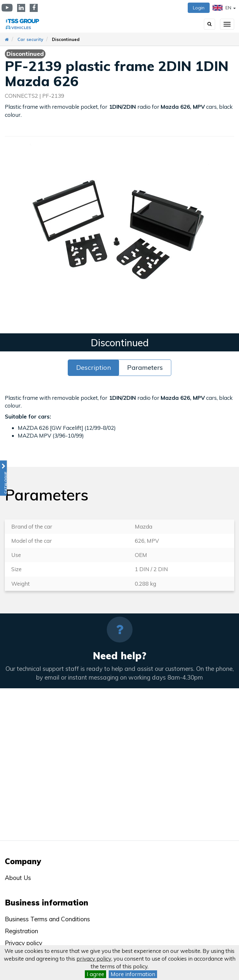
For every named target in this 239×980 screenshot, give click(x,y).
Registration (21, 931)
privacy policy (94, 959)
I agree (95, 974)
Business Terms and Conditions (47, 919)
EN (224, 8)
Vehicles (21, 28)
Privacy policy (24, 943)
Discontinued (66, 39)
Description (94, 367)
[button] (3, 478)
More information (133, 974)
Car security (30, 39)
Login (199, 8)
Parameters (145, 367)
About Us (18, 878)
